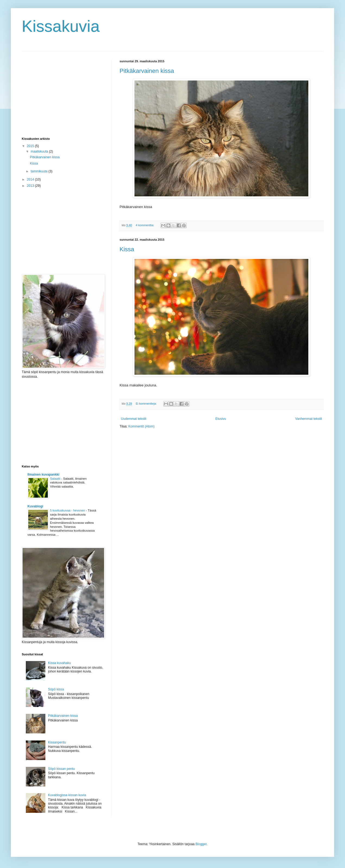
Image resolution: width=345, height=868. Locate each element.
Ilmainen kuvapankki (43, 475)
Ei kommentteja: (147, 404)
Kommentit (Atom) (141, 426)
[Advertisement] (62, 94)
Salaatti (56, 479)
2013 (31, 186)
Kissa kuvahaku (59, 663)
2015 (31, 146)
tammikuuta (40, 171)
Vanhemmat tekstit (309, 419)
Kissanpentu (57, 742)
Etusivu (221, 419)
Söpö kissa (56, 689)
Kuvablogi (35, 506)
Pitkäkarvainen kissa (147, 71)
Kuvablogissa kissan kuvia (67, 795)
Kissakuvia (61, 26)
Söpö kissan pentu (62, 769)
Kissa (127, 249)
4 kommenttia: (145, 225)
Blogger (201, 844)
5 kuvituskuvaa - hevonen (68, 510)
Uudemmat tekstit (134, 419)
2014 (31, 179)
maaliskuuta (40, 151)
